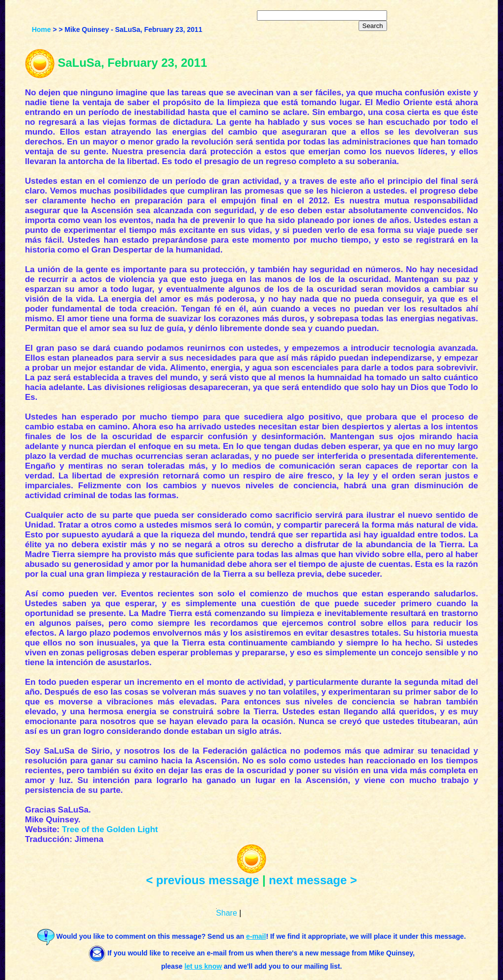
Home (42, 29)
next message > (313, 880)
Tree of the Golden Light (110, 829)
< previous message (202, 880)
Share (227, 913)
